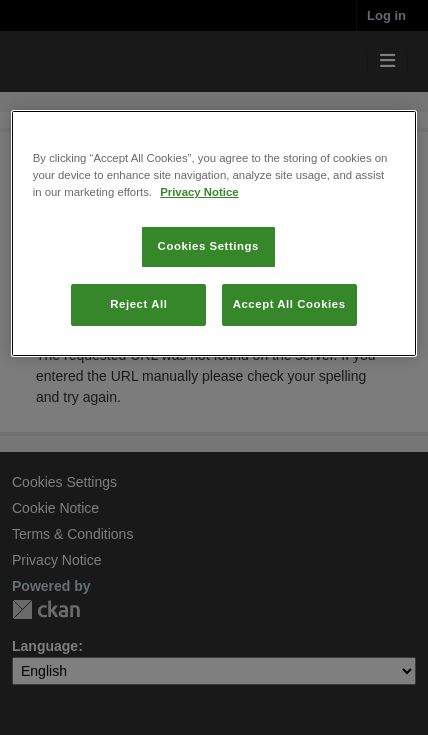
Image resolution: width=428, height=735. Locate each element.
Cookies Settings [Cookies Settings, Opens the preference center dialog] (208, 246)
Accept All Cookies (289, 304)
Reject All (138, 304)
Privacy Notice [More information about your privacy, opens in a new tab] (199, 192)
